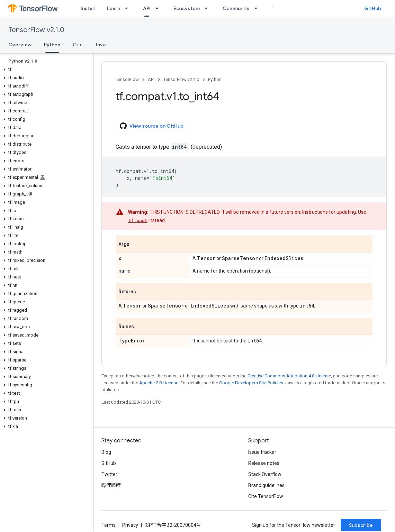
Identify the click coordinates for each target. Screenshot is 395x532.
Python (215, 79)
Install (88, 8)
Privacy (130, 525)
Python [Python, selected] (52, 45)
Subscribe (361, 525)
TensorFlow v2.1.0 (36, 30)
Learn (114, 8)
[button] (45, 70)
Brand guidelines (266, 485)
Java (100, 45)
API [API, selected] (147, 8)
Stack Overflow (265, 474)
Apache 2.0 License (159, 383)
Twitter (109, 474)
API (151, 79)
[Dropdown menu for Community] (258, 8)
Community (236, 8)
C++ (77, 45)
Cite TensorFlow (266, 496)
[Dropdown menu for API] (159, 8)
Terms (109, 525)
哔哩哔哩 (111, 485)
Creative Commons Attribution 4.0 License (289, 376)
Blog (106, 452)
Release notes (264, 463)
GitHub (373, 8)
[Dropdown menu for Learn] (128, 8)
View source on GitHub (152, 126)
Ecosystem (187, 8)
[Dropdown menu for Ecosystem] (208, 8)
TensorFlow (127, 79)
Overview (20, 45)
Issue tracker (262, 452)
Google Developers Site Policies (251, 383)
